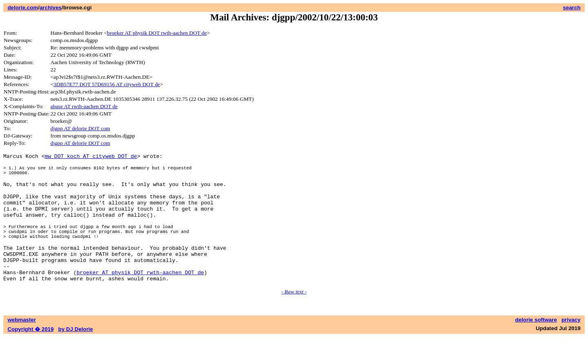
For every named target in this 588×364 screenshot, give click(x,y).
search (572, 8)
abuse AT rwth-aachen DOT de (84, 106)
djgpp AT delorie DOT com (80, 128)
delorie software (536, 347)
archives (51, 8)
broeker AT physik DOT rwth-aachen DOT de (157, 33)
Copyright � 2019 (30, 356)
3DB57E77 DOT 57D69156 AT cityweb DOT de (107, 84)
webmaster (22, 347)
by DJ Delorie (76, 356)
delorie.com (23, 8)
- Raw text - (294, 318)
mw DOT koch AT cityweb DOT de (91, 157)
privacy (571, 347)
